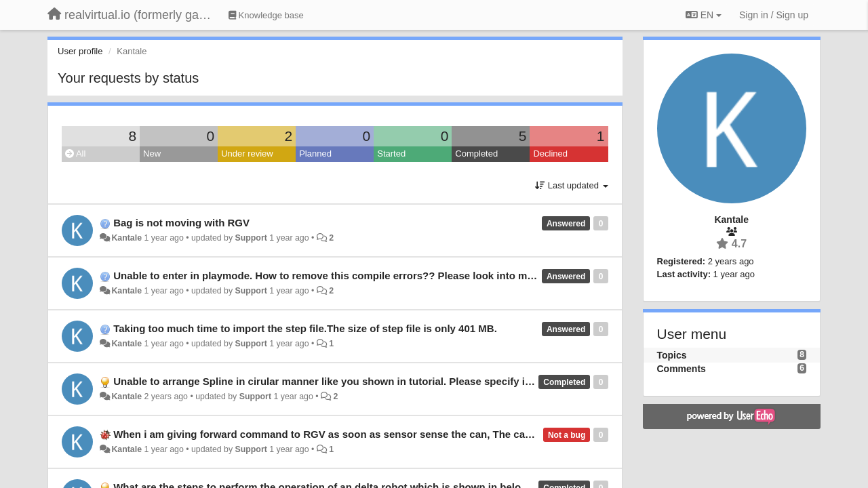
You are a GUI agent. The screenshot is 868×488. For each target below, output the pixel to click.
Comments (682, 369)
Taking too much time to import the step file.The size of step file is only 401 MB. (305, 328)
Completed (476, 154)
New (152, 154)
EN (704, 15)
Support (251, 238)
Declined (550, 154)
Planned (315, 154)
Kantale (126, 238)
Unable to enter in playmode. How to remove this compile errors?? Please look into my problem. (346, 276)
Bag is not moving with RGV (181, 223)
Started (391, 154)
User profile (80, 51)
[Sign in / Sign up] (774, 15)
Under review (247, 154)
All (75, 154)
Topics (672, 355)
